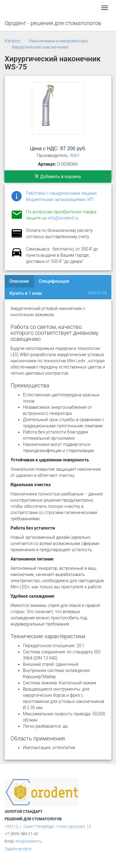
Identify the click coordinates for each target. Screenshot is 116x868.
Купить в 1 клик (26, 293)
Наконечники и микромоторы (58, 41)
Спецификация (54, 281)
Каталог (13, 41)
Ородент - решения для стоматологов (53, 23)
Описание (19, 281)
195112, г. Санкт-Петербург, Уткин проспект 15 (48, 826)
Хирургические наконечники (40, 47)
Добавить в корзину (58, 177)
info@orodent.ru (63, 218)
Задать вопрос (18, 849)
